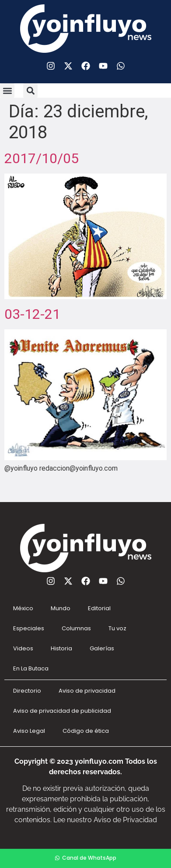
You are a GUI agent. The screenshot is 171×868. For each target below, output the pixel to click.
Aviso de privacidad (87, 691)
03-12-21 (32, 314)
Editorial (99, 608)
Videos (23, 648)
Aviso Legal (29, 731)
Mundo (61, 608)
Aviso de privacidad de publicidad (62, 711)
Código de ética (86, 731)
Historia (61, 648)
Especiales (29, 628)
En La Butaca (31, 668)
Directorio (27, 691)
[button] (7, 91)
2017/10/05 (42, 158)
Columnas (76, 628)
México (23, 608)
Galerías (102, 648)
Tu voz (117, 628)
